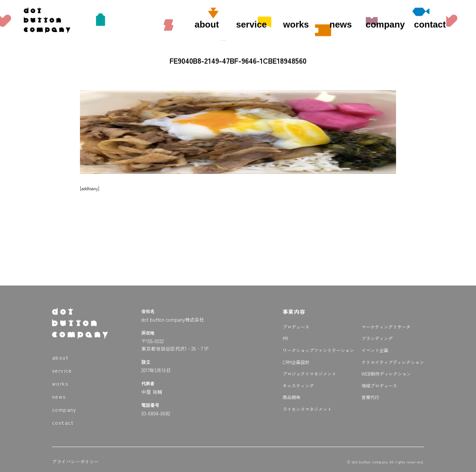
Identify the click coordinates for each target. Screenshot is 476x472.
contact (430, 24)
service (252, 24)
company (385, 24)
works (296, 24)
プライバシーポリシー (75, 461)
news (341, 24)
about (207, 24)
